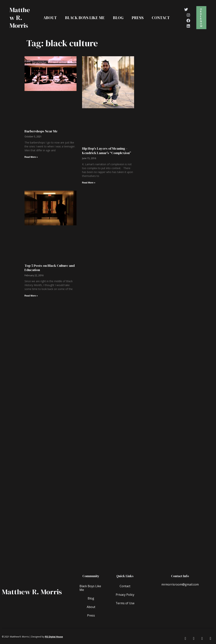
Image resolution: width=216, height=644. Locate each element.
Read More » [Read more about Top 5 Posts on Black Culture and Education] (31, 296)
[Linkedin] (188, 26)
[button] (201, 18)
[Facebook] (188, 21)
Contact (161, 18)
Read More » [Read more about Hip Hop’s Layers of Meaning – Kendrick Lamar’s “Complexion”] (89, 183)
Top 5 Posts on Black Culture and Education (50, 268)
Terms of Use (125, 603)
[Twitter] (186, 9)
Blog (118, 18)
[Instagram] (188, 15)
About (50, 18)
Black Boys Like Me (85, 18)
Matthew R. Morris (20, 18)
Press (138, 18)
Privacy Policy (125, 595)
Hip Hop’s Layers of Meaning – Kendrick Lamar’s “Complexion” (107, 151)
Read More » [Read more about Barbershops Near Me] (31, 157)
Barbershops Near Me (41, 131)
